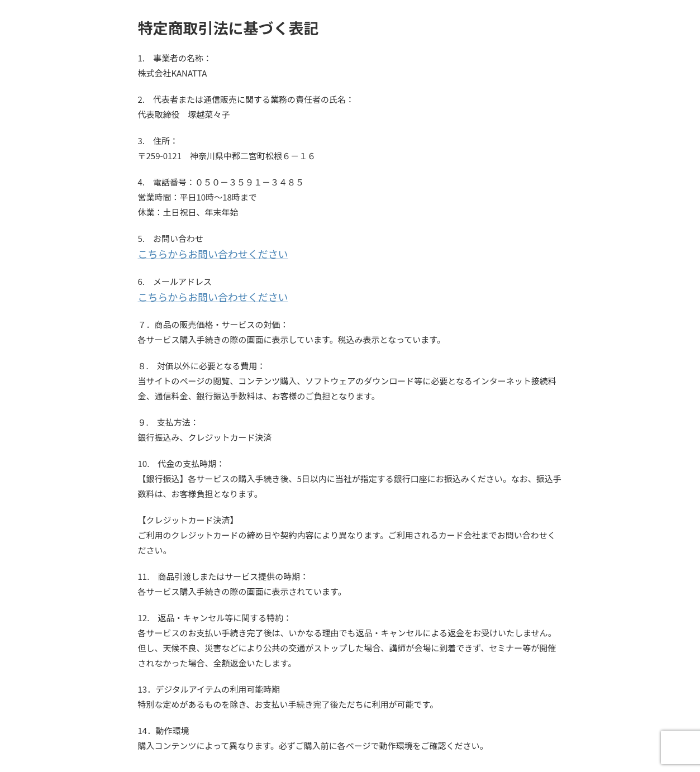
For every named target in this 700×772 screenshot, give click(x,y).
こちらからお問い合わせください (201, 253)
